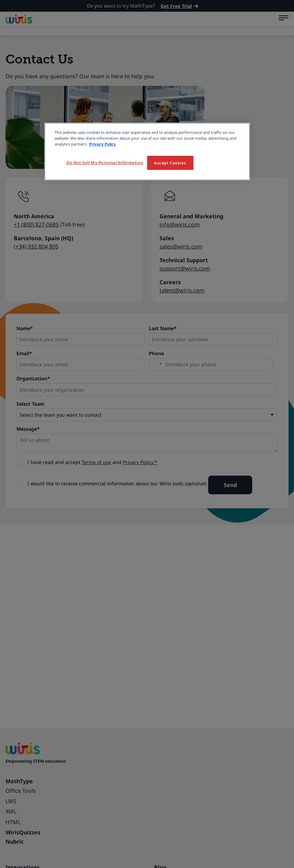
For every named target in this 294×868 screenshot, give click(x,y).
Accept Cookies (170, 163)
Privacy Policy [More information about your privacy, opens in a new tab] (103, 144)
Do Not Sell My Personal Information (105, 163)
